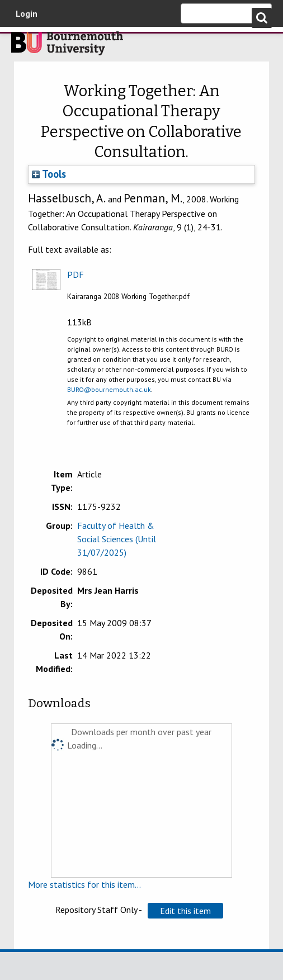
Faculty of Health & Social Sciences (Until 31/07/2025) (117, 539)
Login (27, 13)
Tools (49, 174)
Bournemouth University (67, 46)
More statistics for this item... (84, 884)
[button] (185, 911)
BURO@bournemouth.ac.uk (109, 389)
